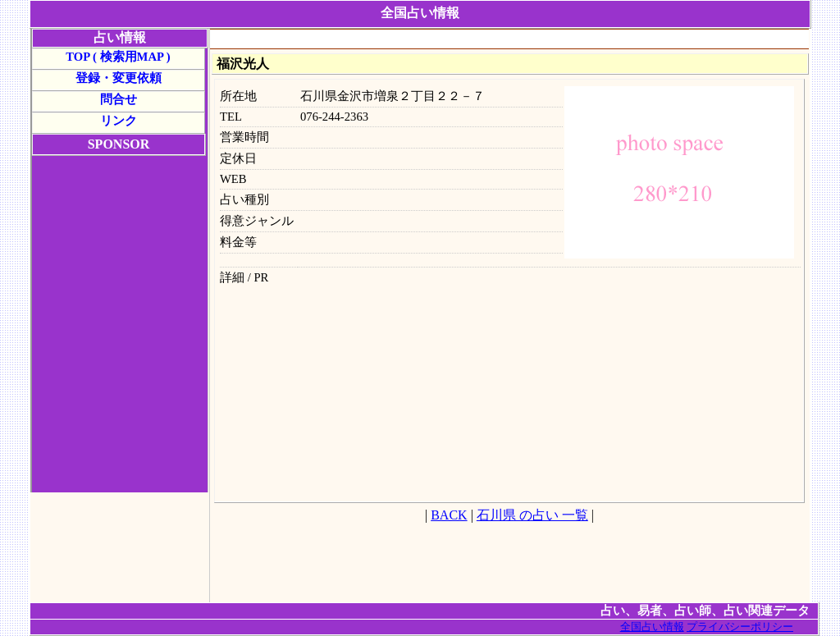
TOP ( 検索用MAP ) (118, 57)
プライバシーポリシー (740, 627)
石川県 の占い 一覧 (532, 515)
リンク (119, 121)
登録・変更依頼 (119, 78)
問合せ (119, 99)
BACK (449, 515)
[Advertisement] (509, 40)
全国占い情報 (652, 627)
